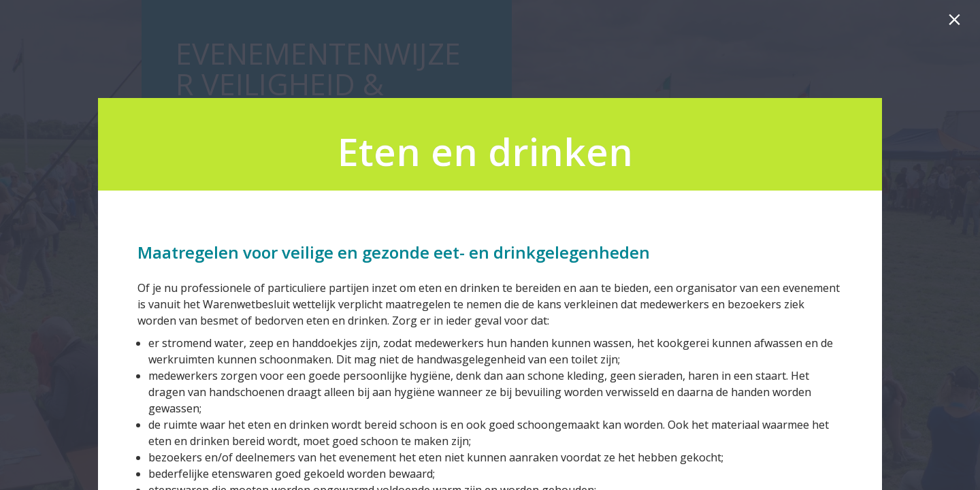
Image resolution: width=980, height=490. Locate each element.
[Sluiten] (957, 23)
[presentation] (490, 144)
